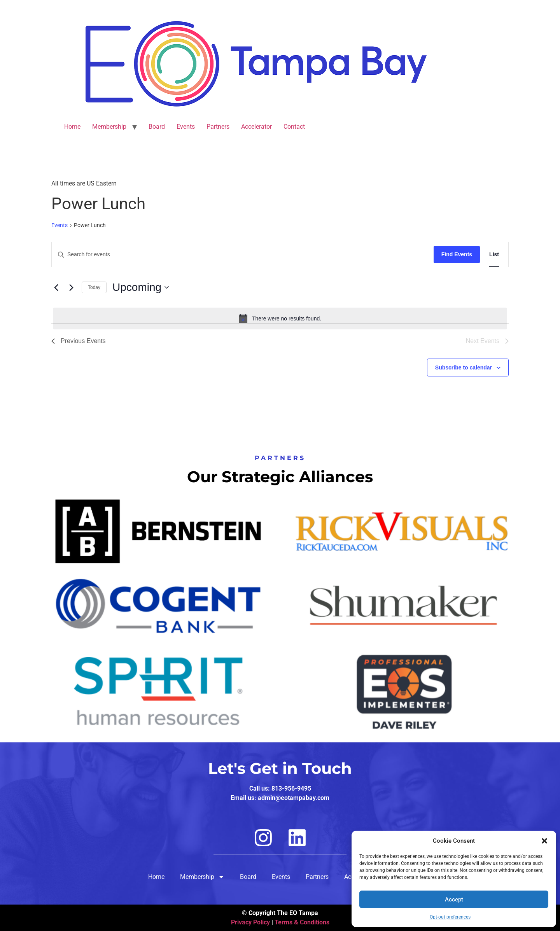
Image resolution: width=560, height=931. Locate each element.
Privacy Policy (250, 922)
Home (72, 127)
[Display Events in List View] (494, 255)
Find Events (457, 254)
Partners (218, 127)
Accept (454, 899)
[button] (544, 841)
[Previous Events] (56, 287)
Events (186, 127)
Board (157, 127)
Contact (294, 127)
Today (94, 287)
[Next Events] (71, 287)
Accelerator (256, 127)
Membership (109, 127)
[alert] (280, 318)
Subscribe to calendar (464, 367)
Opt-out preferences (450, 917)
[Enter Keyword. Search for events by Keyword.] (243, 255)
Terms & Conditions (302, 922)
